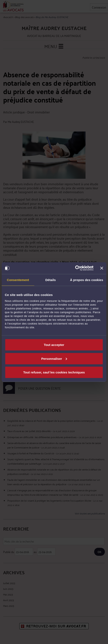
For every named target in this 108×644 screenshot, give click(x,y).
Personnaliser (54, 358)
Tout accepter (54, 345)
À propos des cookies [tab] (87, 280)
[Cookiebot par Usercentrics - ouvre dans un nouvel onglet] (75, 268)
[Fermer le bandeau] (102, 268)
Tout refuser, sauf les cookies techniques (54, 372)
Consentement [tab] (18, 280)
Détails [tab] (51, 280)
